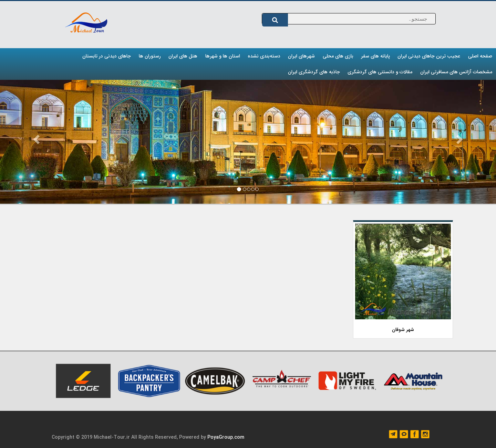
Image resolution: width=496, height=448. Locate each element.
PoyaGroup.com (226, 437)
